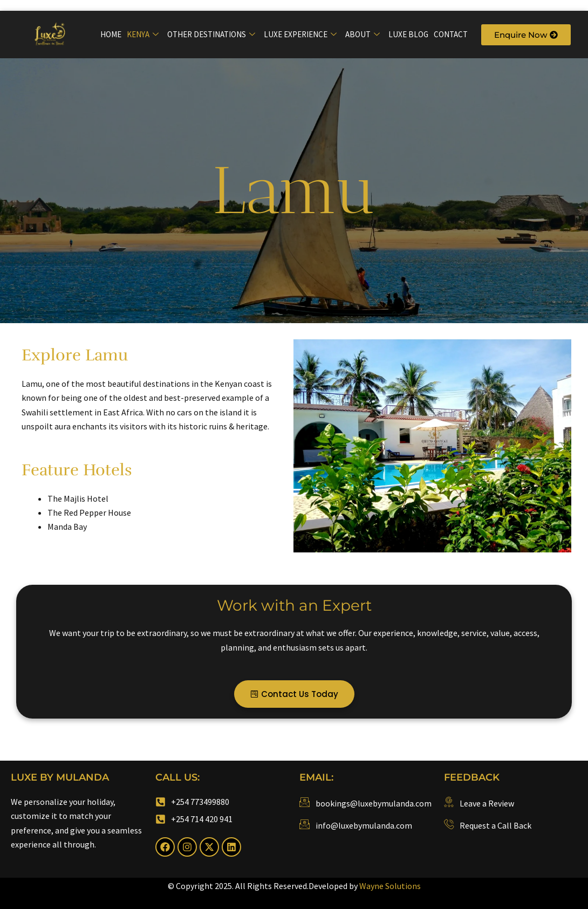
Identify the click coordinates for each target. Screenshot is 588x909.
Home (111, 34)
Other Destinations (211, 34)
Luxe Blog (408, 34)
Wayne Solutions (390, 886)
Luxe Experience (300, 34)
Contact (451, 34)
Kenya (143, 34)
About (363, 34)
